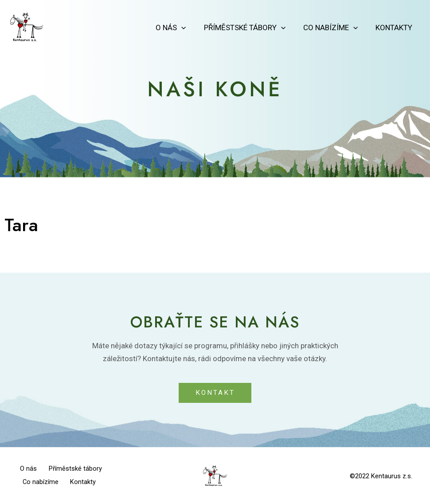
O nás (180, 28)
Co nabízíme (334, 28)
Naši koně (215, 89)
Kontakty (395, 28)
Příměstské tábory (251, 28)
